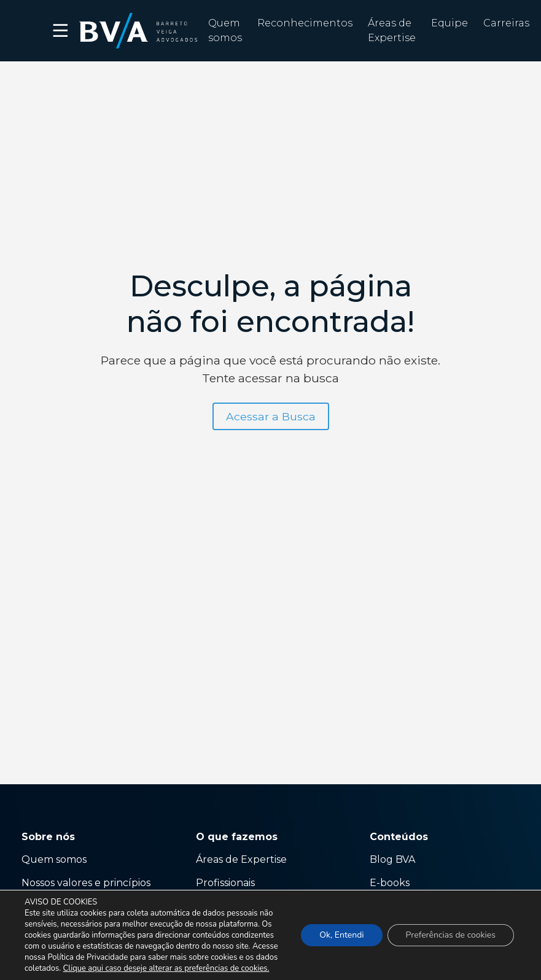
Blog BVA (392, 859)
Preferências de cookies (451, 935)
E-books (390, 883)
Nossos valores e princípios (86, 883)
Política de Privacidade (88, 957)
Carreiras (506, 23)
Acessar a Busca (271, 416)
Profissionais (227, 883)
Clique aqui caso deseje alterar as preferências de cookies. (166, 968)
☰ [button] (61, 31)
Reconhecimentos (305, 23)
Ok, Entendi (341, 935)
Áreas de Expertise (241, 859)
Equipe (450, 23)
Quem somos (54, 859)
